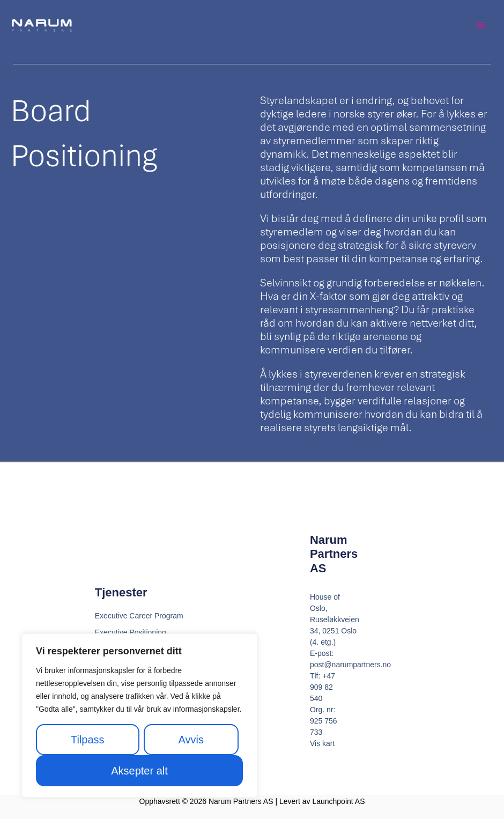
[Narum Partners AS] (43, 27)
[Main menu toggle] (481, 27)
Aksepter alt (139, 771)
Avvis (191, 740)
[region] (139, 715)
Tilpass (88, 740)
